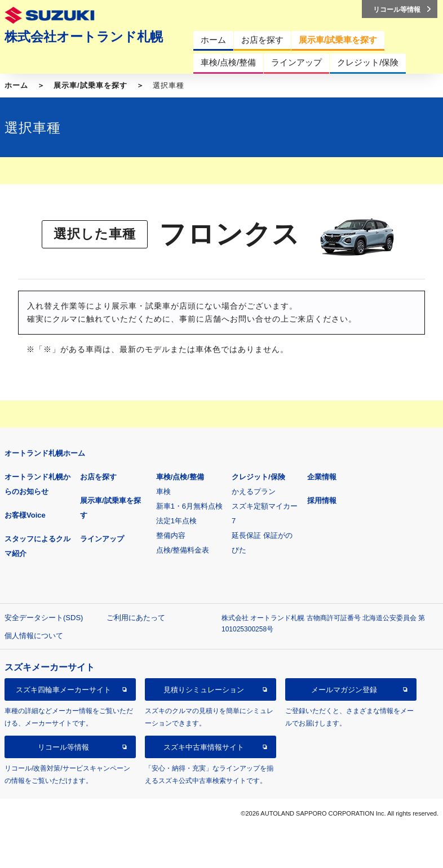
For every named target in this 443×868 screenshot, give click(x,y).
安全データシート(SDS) (44, 618)
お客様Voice (25, 515)
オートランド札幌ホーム (45, 453)
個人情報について (34, 636)
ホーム (16, 85)
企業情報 (322, 477)
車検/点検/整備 (180, 477)
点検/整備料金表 (183, 550)
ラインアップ (102, 539)
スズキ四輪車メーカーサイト (63, 690)
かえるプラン (254, 491)
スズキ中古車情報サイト (204, 747)
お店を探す (98, 477)
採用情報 (322, 500)
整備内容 (171, 535)
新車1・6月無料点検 (189, 506)
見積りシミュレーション (204, 690)
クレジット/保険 (258, 477)
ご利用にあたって (136, 618)
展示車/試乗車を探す (90, 85)
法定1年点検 (176, 521)
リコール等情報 (63, 747)
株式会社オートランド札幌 (84, 37)
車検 (163, 491)
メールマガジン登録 (344, 690)
